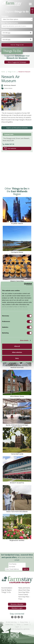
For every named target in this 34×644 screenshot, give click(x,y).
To (2, 36)
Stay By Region (6, 590)
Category (5, 16)
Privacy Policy (24, 622)
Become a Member (17, 604)
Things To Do (12, 72)
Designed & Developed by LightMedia (18, 629)
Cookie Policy (9, 624)
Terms (18, 624)
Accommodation (7, 588)
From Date (5, 30)
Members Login (17, 608)
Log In (17, 627)
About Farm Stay (24, 590)
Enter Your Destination (10, 23)
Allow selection (17, 352)
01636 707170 (8, 144)
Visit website (10, 149)
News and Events (24, 588)
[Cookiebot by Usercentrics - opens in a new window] (24, 284)
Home (3, 72)
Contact (26, 624)
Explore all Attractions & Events (17, 128)
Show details (24, 340)
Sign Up (26, 569)
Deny (17, 358)
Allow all (17, 346)
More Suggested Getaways (17, 62)
